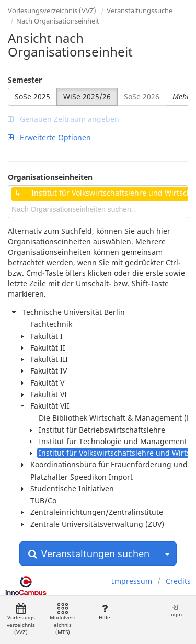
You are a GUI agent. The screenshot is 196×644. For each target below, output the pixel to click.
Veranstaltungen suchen (89, 553)
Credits (178, 581)
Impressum (132, 581)
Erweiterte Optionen (49, 137)
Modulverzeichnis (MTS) (63, 620)
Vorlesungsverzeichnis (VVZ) (52, 10)
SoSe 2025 (32, 97)
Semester (25, 80)
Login (175, 611)
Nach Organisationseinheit (58, 21)
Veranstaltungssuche (140, 10)
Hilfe (104, 612)
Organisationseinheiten (50, 177)
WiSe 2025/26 (87, 97)
